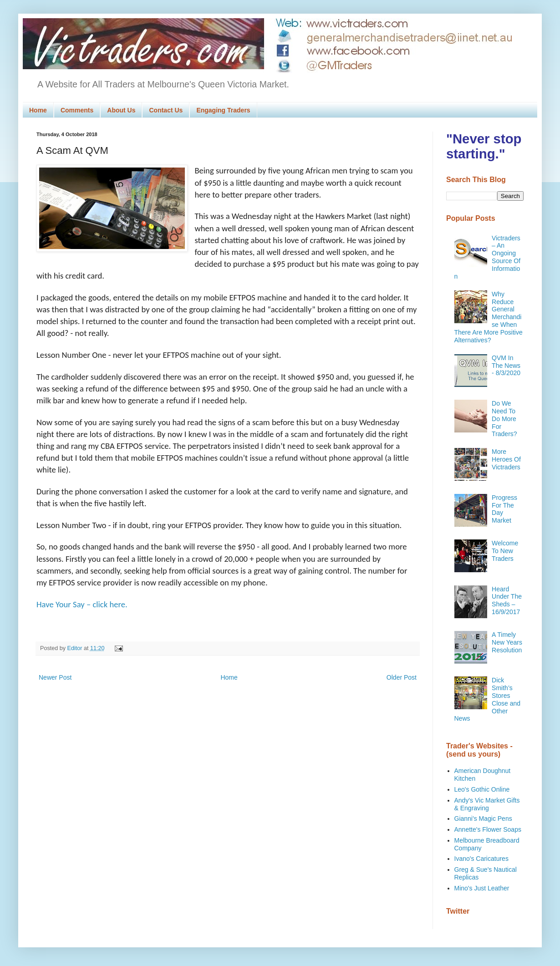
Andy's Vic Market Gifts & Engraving (487, 804)
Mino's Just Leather (482, 888)
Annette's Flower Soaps (488, 829)
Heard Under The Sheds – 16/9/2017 (507, 600)
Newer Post (55, 677)
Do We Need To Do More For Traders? (504, 419)
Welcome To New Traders (505, 551)
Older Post (402, 677)
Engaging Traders (223, 110)
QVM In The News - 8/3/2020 (506, 366)
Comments (77, 110)
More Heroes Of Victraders (506, 459)
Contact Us (166, 110)
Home (38, 110)
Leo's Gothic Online (482, 789)
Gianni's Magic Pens (483, 819)
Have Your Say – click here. (82, 604)
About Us (121, 110)
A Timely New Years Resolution (507, 642)
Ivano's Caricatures (481, 859)
